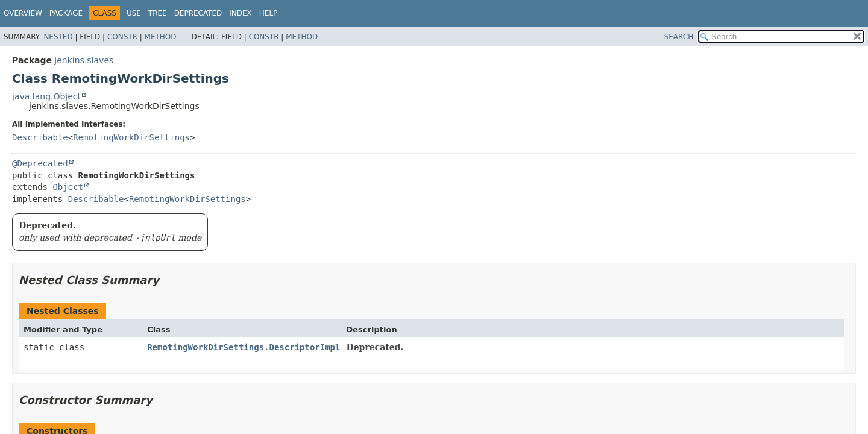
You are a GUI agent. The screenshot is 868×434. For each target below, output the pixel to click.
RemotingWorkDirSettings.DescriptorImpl (244, 347)
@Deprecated (40, 163)
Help (269, 13)
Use (134, 13)
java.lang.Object (46, 96)
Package (66, 13)
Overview (23, 13)
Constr (122, 37)
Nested (58, 37)
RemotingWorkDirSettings (131, 137)
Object (68, 187)
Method (161, 37)
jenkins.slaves (84, 60)
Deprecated (198, 13)
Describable (40, 137)
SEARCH (679, 37)
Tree (158, 13)
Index (241, 13)
